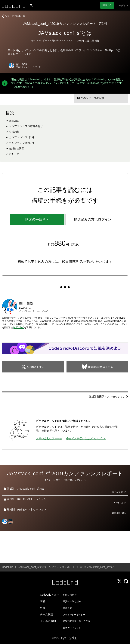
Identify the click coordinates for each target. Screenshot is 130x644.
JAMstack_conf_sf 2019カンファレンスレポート (60, 24)
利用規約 (67, 608)
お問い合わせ (70, 595)
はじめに (14, 121)
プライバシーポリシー (74, 615)
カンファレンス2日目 (22, 143)
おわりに (14, 154)
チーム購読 (47, 614)
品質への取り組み (72, 601)
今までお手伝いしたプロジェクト (86, 438)
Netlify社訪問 (17, 149)
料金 (43, 608)
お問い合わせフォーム (49, 438)
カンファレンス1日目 (22, 137)
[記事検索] (31, 5)
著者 (43, 601)
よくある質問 (48, 621)
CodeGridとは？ (50, 595)
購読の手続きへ (37, 219)
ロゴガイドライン (72, 628)
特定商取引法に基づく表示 (76, 621)
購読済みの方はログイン (93, 219)
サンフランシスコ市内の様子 (26, 126)
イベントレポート (40, 40)
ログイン (123, 5)
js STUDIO (19, 327)
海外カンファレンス (62, 40)
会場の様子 (16, 132)
